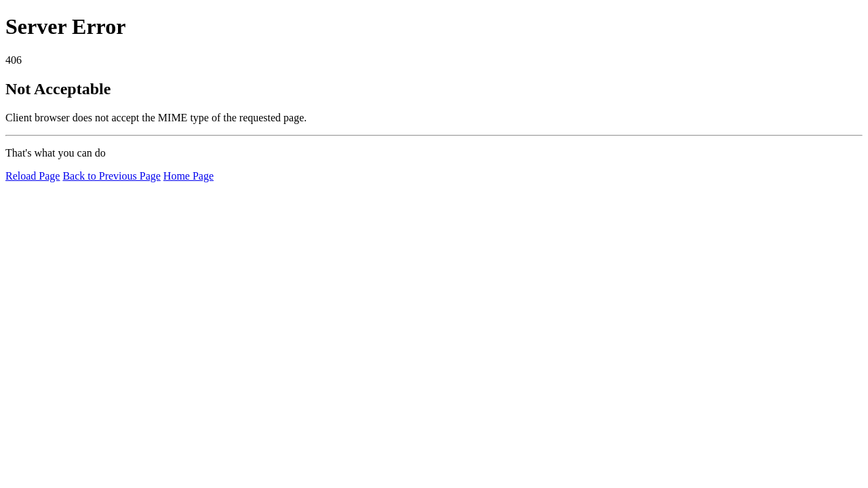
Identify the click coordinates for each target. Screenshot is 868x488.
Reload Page (33, 176)
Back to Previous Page (111, 176)
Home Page (189, 176)
